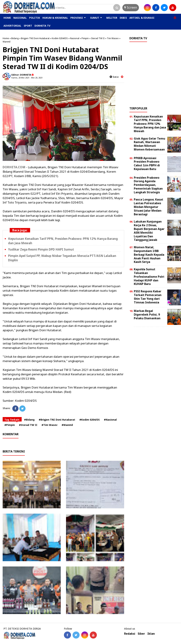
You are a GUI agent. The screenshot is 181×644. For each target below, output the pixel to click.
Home (6, 38)
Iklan (151, 634)
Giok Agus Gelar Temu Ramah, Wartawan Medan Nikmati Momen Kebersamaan (149, 144)
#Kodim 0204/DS (90, 420)
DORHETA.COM (14, 167)
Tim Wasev (113, 38)
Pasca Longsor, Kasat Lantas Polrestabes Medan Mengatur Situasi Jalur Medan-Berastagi (149, 207)
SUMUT (95, 18)
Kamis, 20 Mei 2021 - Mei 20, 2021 (27, 78)
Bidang (15, 38)
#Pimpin (10, 425)
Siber (141, 634)
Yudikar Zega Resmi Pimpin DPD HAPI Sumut (41, 249)
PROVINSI (77, 18)
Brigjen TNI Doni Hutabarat (35, 38)
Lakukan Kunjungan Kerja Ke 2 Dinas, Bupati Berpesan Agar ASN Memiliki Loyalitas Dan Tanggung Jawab (149, 231)
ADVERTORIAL (12, 26)
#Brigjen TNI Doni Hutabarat (57, 420)
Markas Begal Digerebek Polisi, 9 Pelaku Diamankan (147, 315)
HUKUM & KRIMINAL (55, 18)
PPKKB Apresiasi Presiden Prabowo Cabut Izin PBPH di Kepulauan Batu (147, 164)
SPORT (28, 26)
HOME (7, 18)
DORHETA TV (42, 26)
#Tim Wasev (49, 425)
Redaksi (130, 634)
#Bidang (29, 420)
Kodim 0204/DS (60, 38)
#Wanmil (67, 425)
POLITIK (35, 18)
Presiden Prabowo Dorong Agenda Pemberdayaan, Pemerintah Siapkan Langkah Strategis (148, 185)
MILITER (112, 18)
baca (114, 77)
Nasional (75, 38)
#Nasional (110, 420)
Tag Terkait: (12, 420)
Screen (131, 7)
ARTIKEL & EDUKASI (142, 18)
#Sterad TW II (28, 425)
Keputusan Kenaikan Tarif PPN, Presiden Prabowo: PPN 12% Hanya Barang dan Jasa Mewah (150, 124)
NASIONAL (20, 18)
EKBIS (123, 18)
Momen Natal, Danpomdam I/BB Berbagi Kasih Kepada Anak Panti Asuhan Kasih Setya (149, 255)
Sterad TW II (98, 38)
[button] (175, 16)
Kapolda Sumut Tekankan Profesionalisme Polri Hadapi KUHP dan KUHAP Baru (149, 277)
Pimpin (85, 38)
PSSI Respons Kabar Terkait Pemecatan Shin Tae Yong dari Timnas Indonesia (148, 297)
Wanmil (7, 42)
